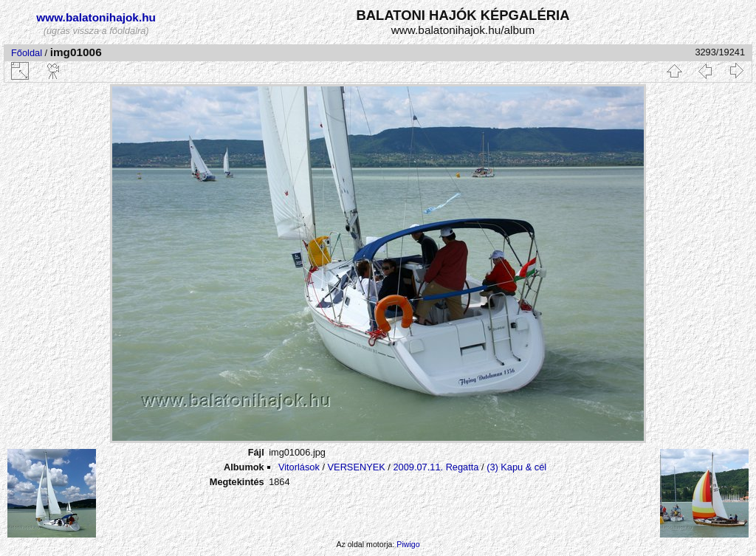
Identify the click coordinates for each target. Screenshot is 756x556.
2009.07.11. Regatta (436, 467)
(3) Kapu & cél (516, 467)
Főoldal (27, 53)
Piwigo (408, 544)
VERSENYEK (357, 467)
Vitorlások (299, 467)
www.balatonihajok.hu (96, 17)
